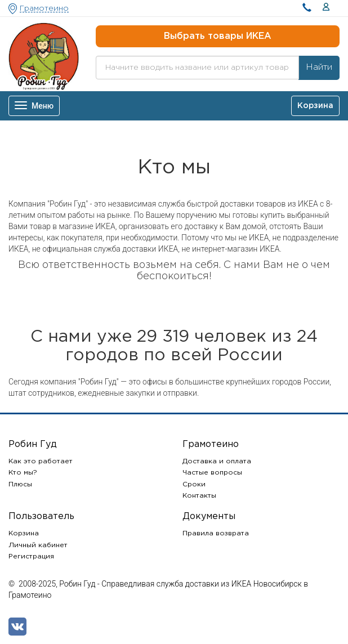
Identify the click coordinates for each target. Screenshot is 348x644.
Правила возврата (216, 533)
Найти (319, 67)
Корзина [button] (315, 106)
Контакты (199, 496)
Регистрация (31, 556)
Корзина (24, 533)
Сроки (194, 484)
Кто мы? (23, 473)
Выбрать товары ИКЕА (218, 36)
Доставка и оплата (217, 461)
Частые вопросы (212, 473)
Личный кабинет (38, 545)
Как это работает (41, 461)
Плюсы (20, 484)
